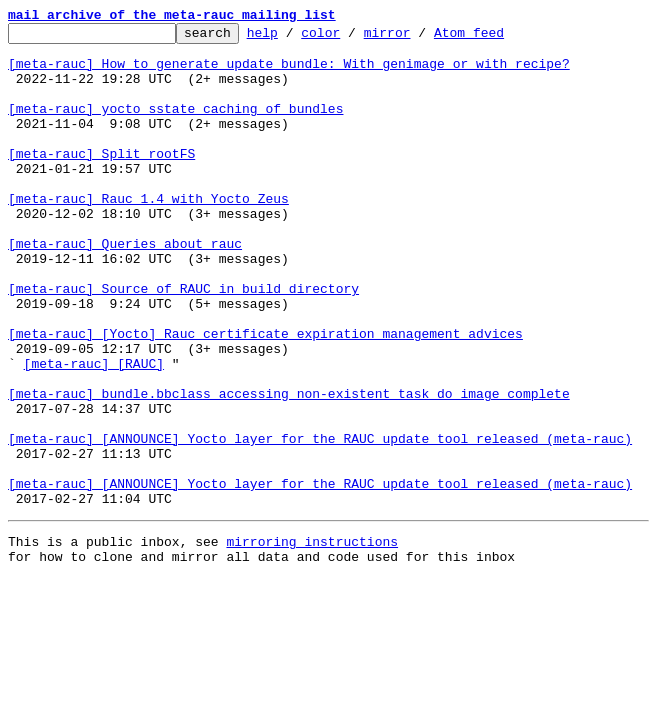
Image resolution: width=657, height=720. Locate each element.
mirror (418, 38)
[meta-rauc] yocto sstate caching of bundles (175, 126)
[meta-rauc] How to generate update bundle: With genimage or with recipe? (289, 72)
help (293, 38)
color (351, 38)
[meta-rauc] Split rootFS (101, 180)
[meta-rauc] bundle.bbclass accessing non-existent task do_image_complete (289, 468)
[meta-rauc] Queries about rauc (125, 288)
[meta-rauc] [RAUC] (94, 432)
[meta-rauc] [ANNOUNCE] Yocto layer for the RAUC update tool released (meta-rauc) (320, 522)
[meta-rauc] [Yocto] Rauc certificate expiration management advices (265, 396)
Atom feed (500, 38)
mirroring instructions (312, 640)
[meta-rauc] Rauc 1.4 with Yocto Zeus (148, 234)
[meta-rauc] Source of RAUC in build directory (183, 342)
